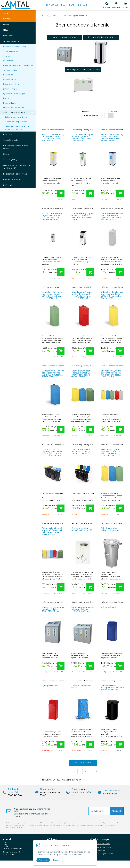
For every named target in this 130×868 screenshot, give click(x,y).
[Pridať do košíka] (61, 194)
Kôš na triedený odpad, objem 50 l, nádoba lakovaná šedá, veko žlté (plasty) (53, 138)
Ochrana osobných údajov (101, 854)
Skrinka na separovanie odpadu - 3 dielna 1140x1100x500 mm (83, 609)
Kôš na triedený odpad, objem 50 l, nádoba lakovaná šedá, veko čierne (82, 216)
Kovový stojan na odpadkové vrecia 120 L (83, 529)
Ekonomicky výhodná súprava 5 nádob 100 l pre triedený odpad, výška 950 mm (112, 374)
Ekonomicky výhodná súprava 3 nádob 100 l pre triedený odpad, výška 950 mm (112, 453)
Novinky (7, 19)
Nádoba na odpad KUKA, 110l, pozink (110, 529)
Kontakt (83, 5)
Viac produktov (83, 763)
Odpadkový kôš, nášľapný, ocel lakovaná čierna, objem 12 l (112, 688)
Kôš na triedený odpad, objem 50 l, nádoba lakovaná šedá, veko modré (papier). (112, 138)
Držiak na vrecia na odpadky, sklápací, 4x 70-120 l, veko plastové (82, 452)
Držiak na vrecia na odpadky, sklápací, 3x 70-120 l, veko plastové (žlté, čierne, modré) (53, 453)
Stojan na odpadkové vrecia (82, 687)
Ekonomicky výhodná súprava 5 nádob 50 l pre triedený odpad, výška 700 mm (52, 531)
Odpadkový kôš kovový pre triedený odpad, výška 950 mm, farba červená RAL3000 (82, 295)
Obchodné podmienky (100, 844)
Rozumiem (43, 860)
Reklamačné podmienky (101, 847)
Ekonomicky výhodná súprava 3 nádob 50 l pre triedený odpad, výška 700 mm (82, 374)
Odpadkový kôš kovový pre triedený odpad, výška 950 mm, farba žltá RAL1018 (112, 295)
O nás (71, 5)
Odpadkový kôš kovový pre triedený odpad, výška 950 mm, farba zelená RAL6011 (53, 295)
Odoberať (117, 811)
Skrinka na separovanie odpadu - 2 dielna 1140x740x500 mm (53, 609)
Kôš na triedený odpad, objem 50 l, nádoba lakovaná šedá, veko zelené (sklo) (82, 138)
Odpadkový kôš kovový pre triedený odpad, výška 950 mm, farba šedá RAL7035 (112, 216)
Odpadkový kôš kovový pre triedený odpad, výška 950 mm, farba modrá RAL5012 (53, 374)
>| (97, 772)
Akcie (6, 13)
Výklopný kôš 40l (109, 607)
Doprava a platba (55, 5)
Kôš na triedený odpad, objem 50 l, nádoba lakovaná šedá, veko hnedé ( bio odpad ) (53, 216)
